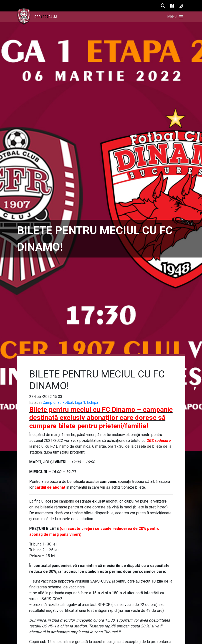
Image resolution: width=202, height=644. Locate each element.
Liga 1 (80, 402)
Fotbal (68, 402)
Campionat (52, 402)
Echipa (93, 402)
